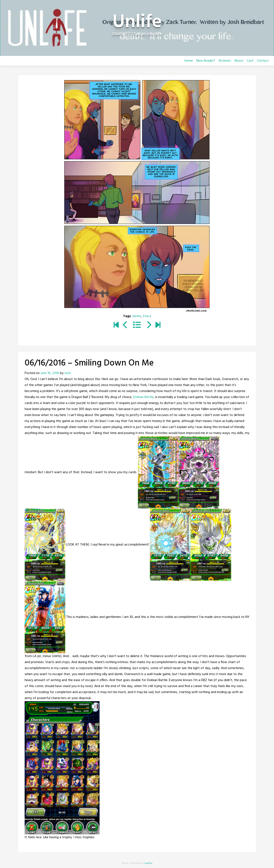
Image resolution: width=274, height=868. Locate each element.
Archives (225, 61)
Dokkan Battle (143, 397)
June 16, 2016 (50, 373)
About (239, 61)
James (137, 316)
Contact (263, 61)
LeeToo (148, 863)
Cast (250, 61)
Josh (68, 373)
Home (189, 61)
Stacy (147, 316)
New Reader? (206, 61)
